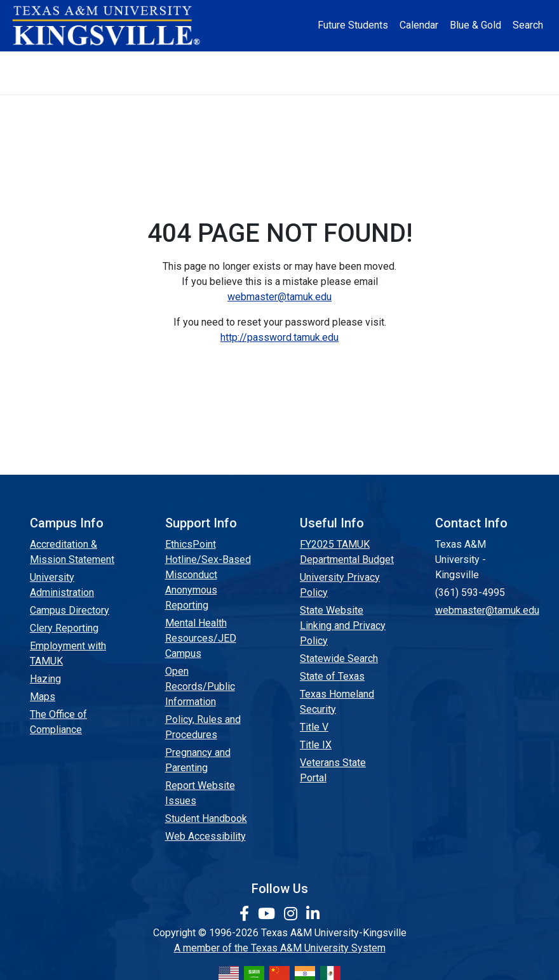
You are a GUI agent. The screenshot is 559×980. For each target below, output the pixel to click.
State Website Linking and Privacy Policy (343, 626)
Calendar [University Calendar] (419, 25)
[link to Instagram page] (293, 914)
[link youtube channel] (268, 914)
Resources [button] (350, 62)
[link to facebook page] (246, 914)
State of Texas (332, 676)
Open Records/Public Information (200, 686)
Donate (280, 84)
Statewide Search (339, 659)
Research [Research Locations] (287, 62)
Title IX (316, 745)
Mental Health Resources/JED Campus (201, 638)
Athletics (469, 62)
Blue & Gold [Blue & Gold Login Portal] (475, 25)
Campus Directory (70, 610)
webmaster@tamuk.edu (279, 297)
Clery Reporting (64, 628)
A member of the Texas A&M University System (280, 948)
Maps (43, 697)
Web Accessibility (205, 836)
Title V (314, 727)
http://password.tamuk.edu (279, 337)
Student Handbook (206, 818)
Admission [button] (146, 62)
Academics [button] (218, 62)
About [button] (84, 62)
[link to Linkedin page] (313, 914)
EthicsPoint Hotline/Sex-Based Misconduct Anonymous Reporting (208, 575)
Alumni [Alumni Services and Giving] (415, 62)
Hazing (45, 679)
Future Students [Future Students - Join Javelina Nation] (353, 25)
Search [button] (528, 25)
